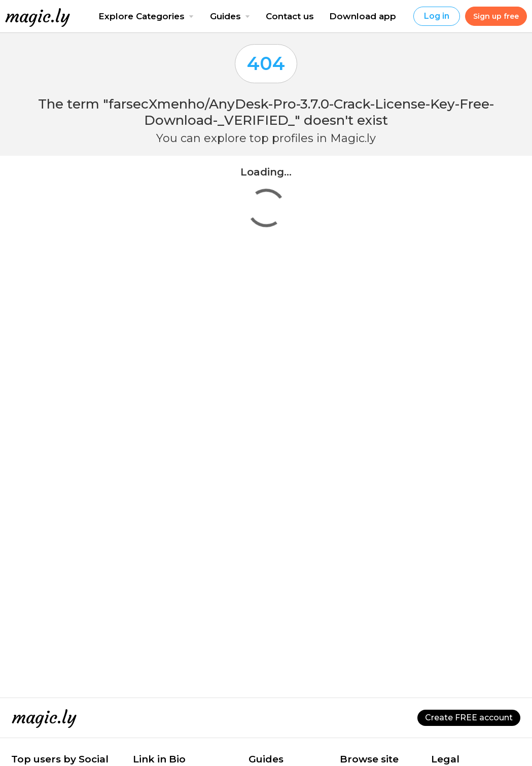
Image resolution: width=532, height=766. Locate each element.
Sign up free (496, 16)
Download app (363, 16)
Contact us (290, 16)
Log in (437, 16)
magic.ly (38, 16)
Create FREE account (469, 718)
